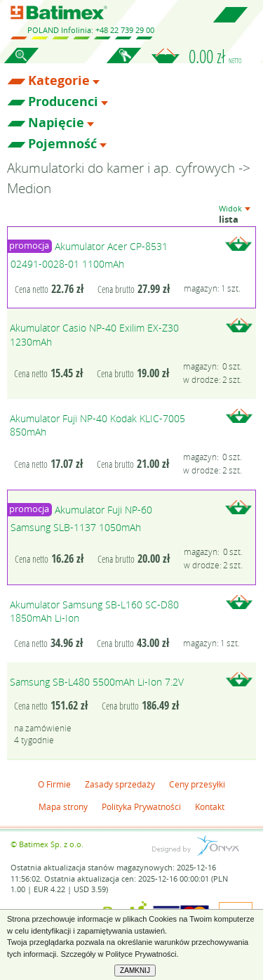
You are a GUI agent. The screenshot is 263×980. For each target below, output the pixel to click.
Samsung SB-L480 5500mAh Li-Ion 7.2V (97, 682)
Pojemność (62, 144)
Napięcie (56, 123)
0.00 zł (215, 56)
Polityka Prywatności (141, 806)
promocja (29, 246)
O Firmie (54, 784)
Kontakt (210, 806)
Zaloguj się (123, 63)
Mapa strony (63, 806)
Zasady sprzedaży (120, 784)
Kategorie (59, 81)
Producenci (63, 102)
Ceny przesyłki (197, 784)
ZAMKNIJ (135, 971)
